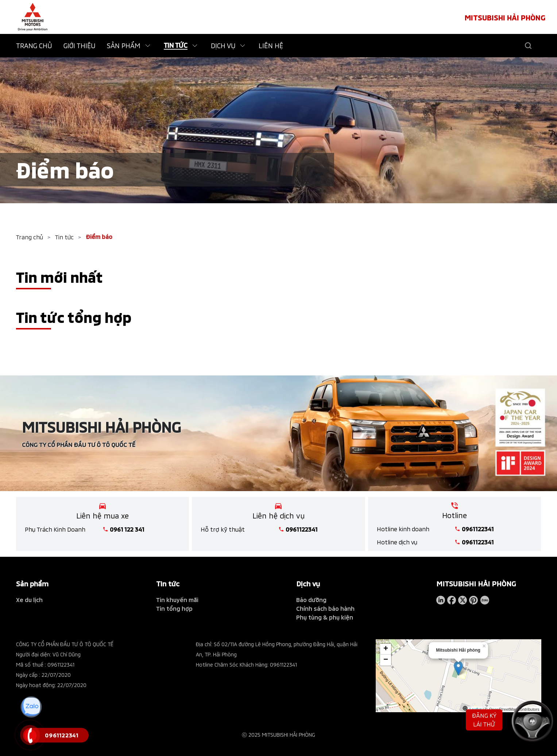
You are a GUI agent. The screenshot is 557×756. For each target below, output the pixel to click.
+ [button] (386, 649)
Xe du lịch (29, 600)
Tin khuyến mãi (177, 600)
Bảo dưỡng (311, 600)
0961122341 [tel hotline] (302, 529)
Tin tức (64, 237)
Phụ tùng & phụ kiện (325, 617)
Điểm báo (99, 237)
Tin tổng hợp (174, 608)
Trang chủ (30, 237)
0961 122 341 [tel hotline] (127, 529)
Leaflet (475, 709)
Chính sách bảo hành (325, 608)
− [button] (386, 660)
